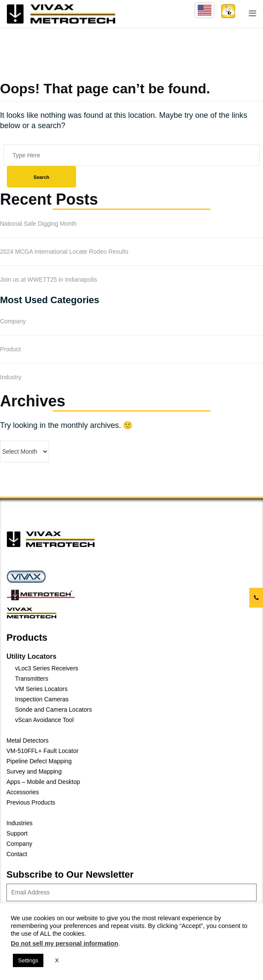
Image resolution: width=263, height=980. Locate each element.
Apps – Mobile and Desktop (43, 782)
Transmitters (32, 679)
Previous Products (31, 802)
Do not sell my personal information (64, 943)
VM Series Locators (41, 689)
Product (10, 349)
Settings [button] (28, 960)
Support (17, 833)
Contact (17, 854)
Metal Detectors (28, 740)
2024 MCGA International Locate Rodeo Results (64, 252)
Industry (11, 377)
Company (13, 321)
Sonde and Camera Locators (54, 710)
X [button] (57, 960)
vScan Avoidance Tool (44, 720)
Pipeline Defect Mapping (39, 761)
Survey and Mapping (34, 771)
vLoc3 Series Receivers (47, 668)
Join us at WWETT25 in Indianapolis (49, 280)
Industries (20, 823)
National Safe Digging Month (38, 224)
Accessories (23, 792)
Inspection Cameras (42, 699)
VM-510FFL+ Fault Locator (43, 751)
